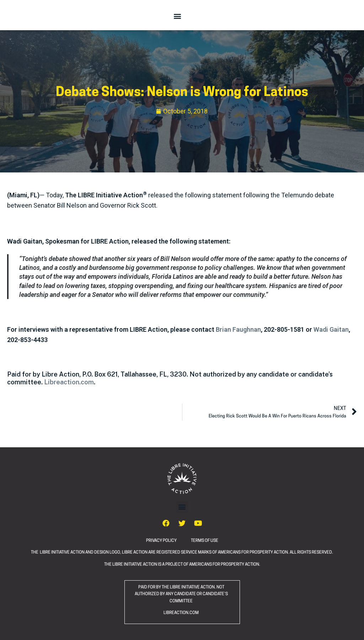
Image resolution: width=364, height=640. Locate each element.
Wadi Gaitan (331, 329)
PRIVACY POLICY (168, 541)
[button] (178, 16)
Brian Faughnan (238, 329)
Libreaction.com (69, 382)
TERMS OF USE (205, 541)
